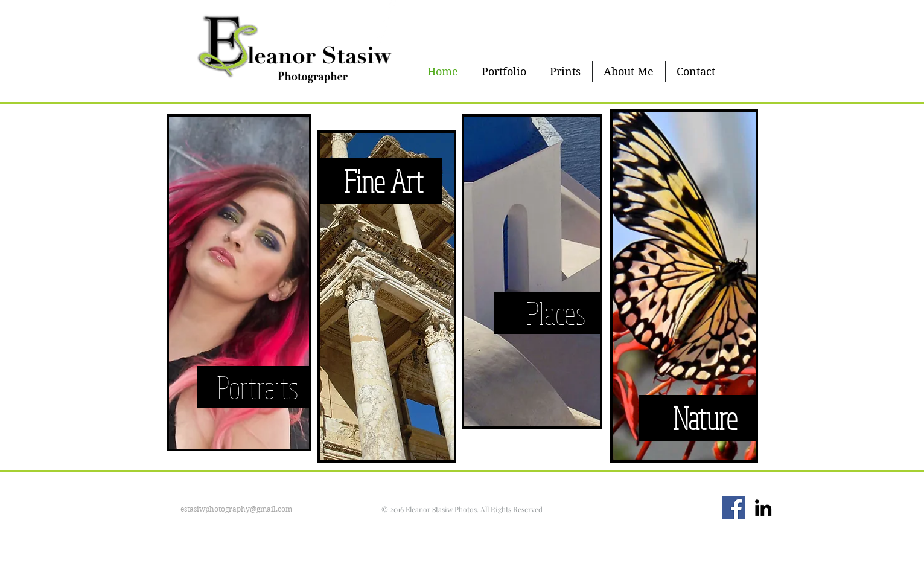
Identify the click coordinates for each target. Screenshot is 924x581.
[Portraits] (257, 387)
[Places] (556, 313)
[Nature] (705, 418)
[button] (504, 72)
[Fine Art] (384, 181)
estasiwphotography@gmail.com (236, 509)
